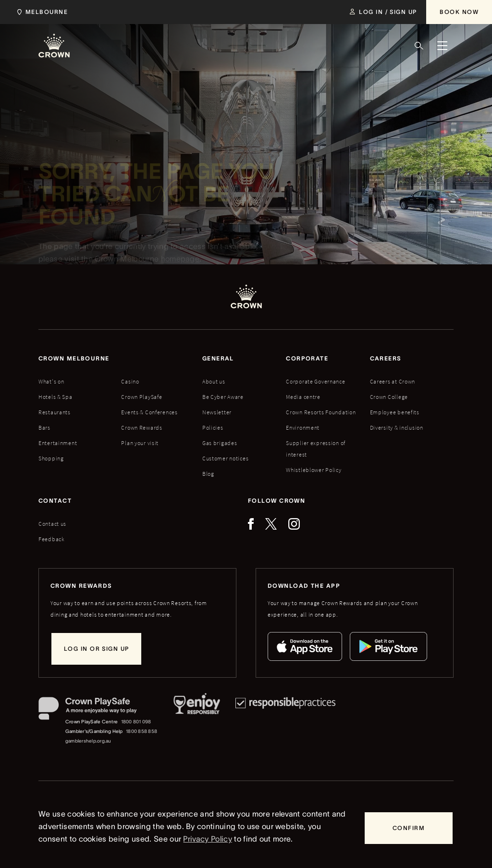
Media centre (303, 397)
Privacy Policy (207, 839)
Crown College (389, 397)
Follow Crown (277, 501)
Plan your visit (140, 443)
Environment (303, 428)
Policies (213, 428)
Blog (208, 474)
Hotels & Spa (55, 397)
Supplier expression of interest (316, 449)
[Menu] (442, 46)
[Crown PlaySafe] (98, 711)
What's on (51, 381)
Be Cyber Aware (223, 397)
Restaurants (55, 412)
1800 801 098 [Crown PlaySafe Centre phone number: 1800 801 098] (136, 722)
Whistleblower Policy (314, 470)
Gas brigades (220, 443)
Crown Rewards (141, 428)
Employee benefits (395, 412)
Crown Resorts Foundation (321, 412)
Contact (55, 501)
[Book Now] (459, 12)
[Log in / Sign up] (383, 12)
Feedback (52, 539)
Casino (130, 381)
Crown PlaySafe (141, 397)
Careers (386, 358)
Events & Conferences (149, 412)
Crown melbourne (74, 358)
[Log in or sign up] (96, 649)
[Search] (419, 46)
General (218, 358)
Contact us (52, 524)
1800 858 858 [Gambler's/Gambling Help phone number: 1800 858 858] (141, 731)
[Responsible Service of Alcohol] (197, 721)
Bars (44, 428)
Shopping (51, 458)
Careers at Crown (393, 381)
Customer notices (226, 458)
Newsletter (217, 412)
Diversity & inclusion (397, 428)
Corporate (307, 358)
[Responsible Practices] (285, 721)
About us (214, 381)
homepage (180, 261)
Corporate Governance (315, 381)
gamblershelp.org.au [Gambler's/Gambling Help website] (88, 741)
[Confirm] (409, 828)
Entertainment (58, 443)
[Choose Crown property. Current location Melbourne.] (41, 12)
